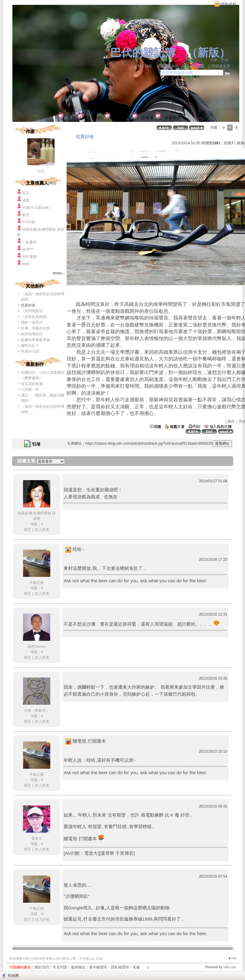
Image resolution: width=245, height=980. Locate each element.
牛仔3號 (29, 222)
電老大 (37, 838)
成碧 (26, 200)
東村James (36, 647)
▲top (232, 958)
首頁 (71, 118)
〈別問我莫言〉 (34, 311)
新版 (208, 53)
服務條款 (78, 967)
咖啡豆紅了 (30, 346)
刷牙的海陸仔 (32, 334)
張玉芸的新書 (32, 384)
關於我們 (42, 967)
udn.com (230, 967)
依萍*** (28, 249)
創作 (231, 421)
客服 (136, 967)
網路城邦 (228, 4)
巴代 (43, 171)
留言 (28, 530)
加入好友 (145, 66)
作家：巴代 (221, 60)
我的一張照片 (32, 323)
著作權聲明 (98, 967)
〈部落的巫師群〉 (35, 317)
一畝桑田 (29, 242)
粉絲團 (13, 975)
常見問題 (60, 967)
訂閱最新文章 (219, 66)
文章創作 (95, 118)
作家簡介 (173, 118)
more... (59, 273)
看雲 (26, 215)
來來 (26, 264)
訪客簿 (147, 118)
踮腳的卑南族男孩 (35, 340)
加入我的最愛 (194, 66)
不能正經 (37, 583)
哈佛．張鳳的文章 (35, 328)
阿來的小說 (30, 351)
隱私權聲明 (120, 967)
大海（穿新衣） (37, 711)
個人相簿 (122, 118)
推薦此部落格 (167, 66)
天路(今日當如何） (37, 208)
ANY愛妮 (30, 257)
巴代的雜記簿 (143, 53)
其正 (26, 193)
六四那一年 (30, 390)
